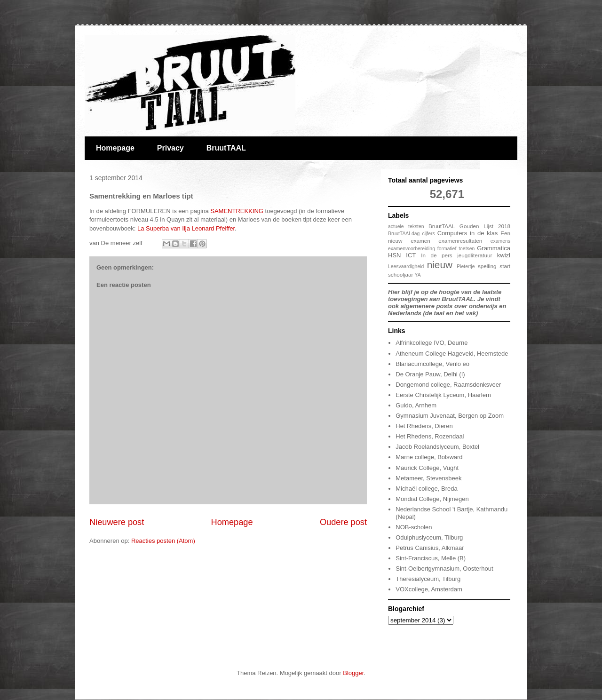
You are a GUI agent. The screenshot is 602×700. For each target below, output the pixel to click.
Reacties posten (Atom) (163, 541)
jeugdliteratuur (475, 255)
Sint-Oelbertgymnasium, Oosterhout (444, 569)
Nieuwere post (117, 522)
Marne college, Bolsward (429, 457)
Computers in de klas (468, 233)
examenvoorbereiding (412, 249)
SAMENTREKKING (236, 211)
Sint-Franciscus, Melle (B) (431, 558)
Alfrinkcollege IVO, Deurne (432, 343)
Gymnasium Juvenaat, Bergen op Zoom (450, 416)
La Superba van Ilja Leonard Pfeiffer (186, 228)
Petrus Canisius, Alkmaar (430, 548)
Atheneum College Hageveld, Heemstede (452, 354)
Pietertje (466, 266)
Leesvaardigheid (406, 266)
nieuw (440, 265)
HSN (394, 255)
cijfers (428, 234)
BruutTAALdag (404, 234)
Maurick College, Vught (427, 468)
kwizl (504, 255)
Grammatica (494, 248)
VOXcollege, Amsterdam (429, 589)
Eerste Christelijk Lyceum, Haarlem (443, 395)
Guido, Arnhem (416, 405)
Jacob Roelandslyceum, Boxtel (437, 447)
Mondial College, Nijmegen (432, 499)
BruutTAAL (226, 148)
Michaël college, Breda (427, 489)
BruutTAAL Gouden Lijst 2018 (469, 226)
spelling (487, 266)
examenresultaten (460, 241)
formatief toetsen (456, 249)
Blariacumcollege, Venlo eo (432, 364)
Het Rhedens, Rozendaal (430, 436)
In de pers (437, 255)
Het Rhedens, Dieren (424, 426)
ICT (411, 255)
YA (418, 275)
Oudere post (343, 522)
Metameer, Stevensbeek (428, 478)
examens (500, 241)
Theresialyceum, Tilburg (428, 579)
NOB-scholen (414, 527)
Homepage (115, 148)
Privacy (170, 148)
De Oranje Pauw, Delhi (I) (430, 374)
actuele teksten (406, 227)
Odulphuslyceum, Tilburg (429, 537)
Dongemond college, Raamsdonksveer (448, 385)
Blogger (353, 673)
